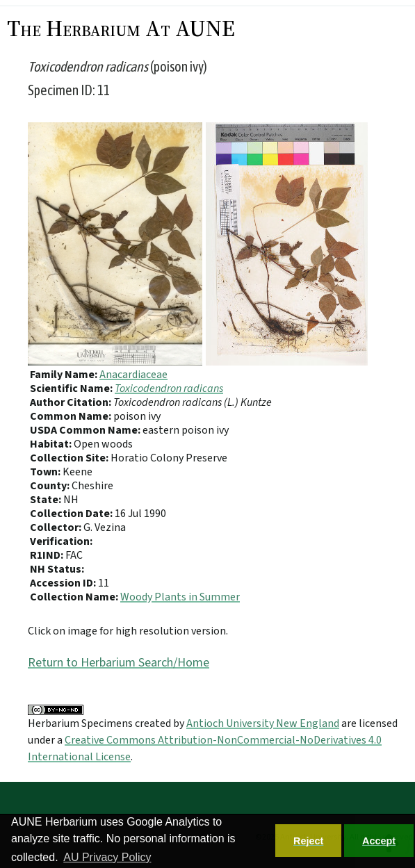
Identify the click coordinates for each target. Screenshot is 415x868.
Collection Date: (72, 514)
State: (47, 500)
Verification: (61, 541)
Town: (46, 472)
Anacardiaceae (133, 375)
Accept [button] (379, 841)
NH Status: (57, 569)
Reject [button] (308, 841)
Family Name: (65, 375)
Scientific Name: (72, 388)
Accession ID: (64, 583)
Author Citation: (72, 402)
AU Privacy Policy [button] (107, 857)
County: (51, 486)
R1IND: (48, 555)
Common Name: (72, 416)
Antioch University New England (263, 723)
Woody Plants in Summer (180, 597)
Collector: (57, 527)
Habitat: (52, 444)
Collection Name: (75, 597)
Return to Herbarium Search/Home (119, 663)
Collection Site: (70, 458)
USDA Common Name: (86, 430)
